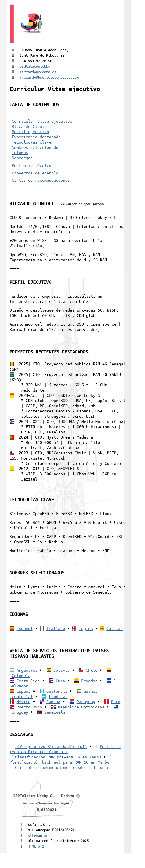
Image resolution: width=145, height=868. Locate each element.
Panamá (53, 701)
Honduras (58, 696)
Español (25, 628)
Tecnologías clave (32, 142)
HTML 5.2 (36, 846)
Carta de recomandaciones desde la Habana (59, 767)
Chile (92, 670)
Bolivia (61, 670)
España (23, 691)
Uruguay (20, 712)
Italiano (56, 628)
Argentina (27, 670)
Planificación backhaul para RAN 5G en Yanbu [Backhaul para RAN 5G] (62, 760)
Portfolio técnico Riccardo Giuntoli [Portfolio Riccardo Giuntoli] (65, 749)
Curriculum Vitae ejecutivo (42, 121)
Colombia (21, 675)
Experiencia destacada (36, 137)
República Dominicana (81, 707)
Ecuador (89, 681)
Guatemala (57, 691)
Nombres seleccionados (36, 147)
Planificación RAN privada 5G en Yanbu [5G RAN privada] (55, 757)
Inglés (86, 628)
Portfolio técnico (32, 165)
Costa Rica (28, 681)
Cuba (60, 681)
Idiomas (20, 152)
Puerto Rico (29, 707)
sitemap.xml (39, 835)
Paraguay (86, 701)
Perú (116, 701)
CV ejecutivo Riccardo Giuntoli (48, 746)
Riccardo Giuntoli (32, 126)
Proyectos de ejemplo (35, 173)
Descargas (22, 158)
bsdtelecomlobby (35, 66)
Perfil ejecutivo (30, 131)
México (23, 701)
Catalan (115, 628)
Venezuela (55, 712)
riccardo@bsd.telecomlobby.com (49, 77)
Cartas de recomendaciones (41, 180)
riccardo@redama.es (38, 72)
